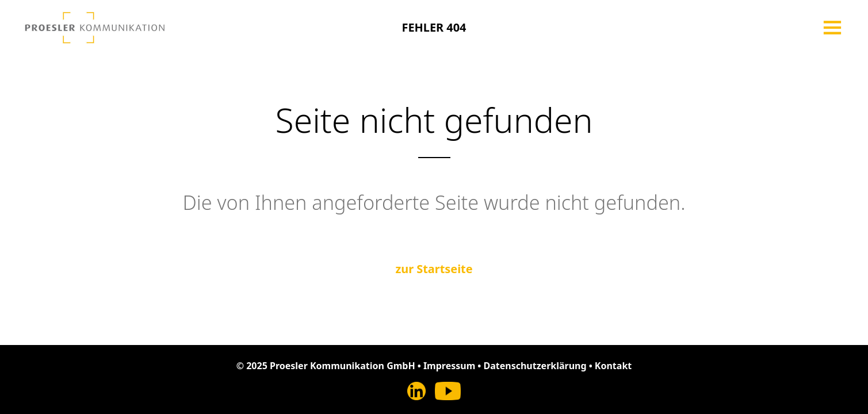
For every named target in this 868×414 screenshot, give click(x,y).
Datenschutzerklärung (535, 366)
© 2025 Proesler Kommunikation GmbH (326, 366)
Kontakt (613, 366)
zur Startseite (434, 269)
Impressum (449, 366)
